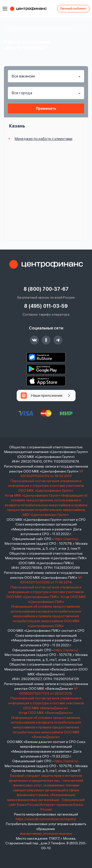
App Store (46, 381)
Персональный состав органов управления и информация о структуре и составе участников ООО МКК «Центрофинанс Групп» (46, 486)
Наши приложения (47, 395)
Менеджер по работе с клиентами (44, 139)
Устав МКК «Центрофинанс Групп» (33, 495)
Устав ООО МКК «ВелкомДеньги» (46, 713)
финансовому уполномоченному (46, 833)
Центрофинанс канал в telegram (58, 340)
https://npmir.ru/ (66, 539)
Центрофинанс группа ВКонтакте (34, 340)
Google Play (46, 369)
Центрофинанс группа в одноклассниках (46, 340)
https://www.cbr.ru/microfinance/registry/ (46, 819)
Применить (46, 108)
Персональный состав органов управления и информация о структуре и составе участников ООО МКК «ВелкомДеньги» (46, 703)
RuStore (46, 357)
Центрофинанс (31, 9)
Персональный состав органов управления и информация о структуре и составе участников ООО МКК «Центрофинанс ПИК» (45, 592)
